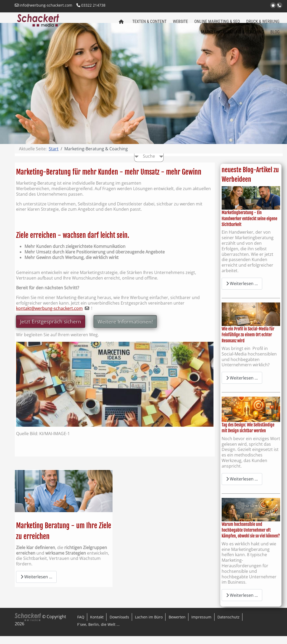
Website (180, 24)
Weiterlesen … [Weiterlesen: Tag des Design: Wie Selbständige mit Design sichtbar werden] (242, 487)
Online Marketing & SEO (217, 24)
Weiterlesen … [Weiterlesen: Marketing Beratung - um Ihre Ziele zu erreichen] (36, 585)
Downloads (119, 625)
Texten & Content (149, 24)
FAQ (81, 625)
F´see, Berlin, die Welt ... (98, 632)
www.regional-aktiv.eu (247, 6)
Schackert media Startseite (121, 26)
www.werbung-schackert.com (241, 6)
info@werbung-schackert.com (43, 5)
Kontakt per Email (254, 6)
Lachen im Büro (149, 625)
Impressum (201, 625)
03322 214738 (91, 5)
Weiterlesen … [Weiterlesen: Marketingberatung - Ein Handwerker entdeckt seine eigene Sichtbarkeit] (242, 291)
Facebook (260, 6)
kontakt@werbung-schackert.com (49, 316)
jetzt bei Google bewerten (274, 5)
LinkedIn (267, 6)
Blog (275, 35)
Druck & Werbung (263, 24)
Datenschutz (228, 625)
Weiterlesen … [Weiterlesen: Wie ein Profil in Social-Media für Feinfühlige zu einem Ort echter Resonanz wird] (242, 386)
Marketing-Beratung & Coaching (233, 35)
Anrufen (280, 5)
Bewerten (177, 625)
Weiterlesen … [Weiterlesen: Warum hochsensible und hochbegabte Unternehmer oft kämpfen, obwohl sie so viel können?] (242, 603)
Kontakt (97, 625)
